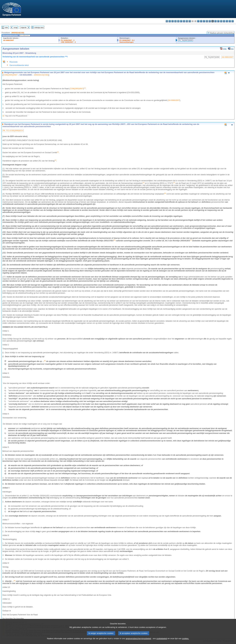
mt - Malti (210, 21)
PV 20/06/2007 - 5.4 (127, 40)
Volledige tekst (39, 27)
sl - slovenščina (227, 21)
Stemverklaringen (126, 42)
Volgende (23, 27)
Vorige (16, 27)
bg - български (167, 21)
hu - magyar (207, 21)
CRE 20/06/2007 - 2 (68, 42)
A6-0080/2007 (9, 40)
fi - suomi (230, 21)
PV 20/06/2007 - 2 (68, 40)
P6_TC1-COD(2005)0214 (13, 131)
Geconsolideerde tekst (19, 65)
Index (6, 27)
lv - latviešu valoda (201, 21)
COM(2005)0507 (10, 75)
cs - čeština (173, 21)
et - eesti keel (181, 21)
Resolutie (13, 62)
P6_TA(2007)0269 (186, 40)
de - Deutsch (178, 21)
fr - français (190, 21)
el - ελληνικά (184, 21)
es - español (170, 21)
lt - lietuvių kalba (204, 21)
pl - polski (215, 21)
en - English (187, 21)
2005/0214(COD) (18, 33)
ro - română (221, 21)
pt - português (218, 21)
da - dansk (175, 21)
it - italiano (198, 21)
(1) (3, 116)
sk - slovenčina (224, 21)
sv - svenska (233, 21)
